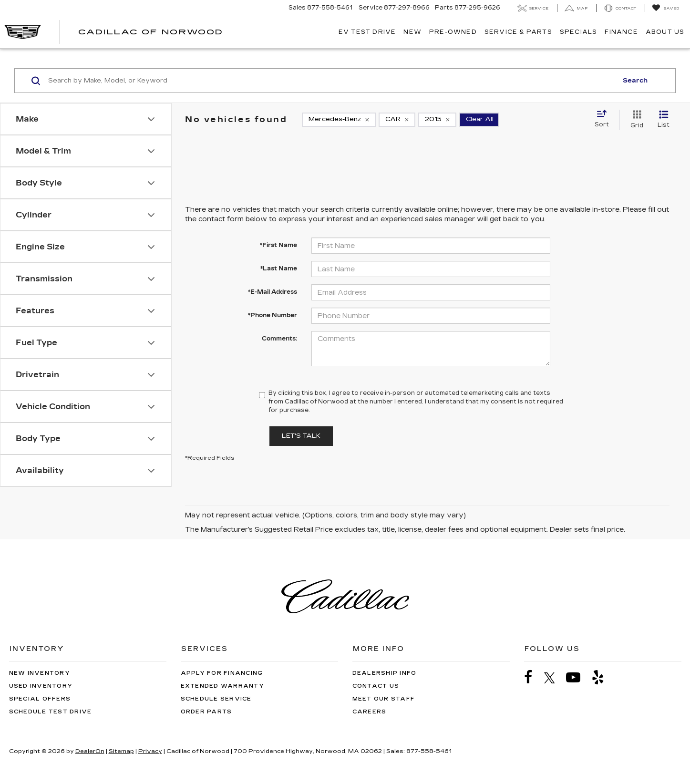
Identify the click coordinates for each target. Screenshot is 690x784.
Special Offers (40, 699)
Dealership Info (385, 673)
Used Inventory (41, 686)
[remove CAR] (397, 120)
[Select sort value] (605, 119)
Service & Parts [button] (518, 32)
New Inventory (40, 673)
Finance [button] (621, 32)
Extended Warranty (222, 686)
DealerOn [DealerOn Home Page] (90, 751)
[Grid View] (635, 120)
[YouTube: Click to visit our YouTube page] (578, 677)
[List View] (664, 120)
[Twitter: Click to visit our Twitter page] (554, 678)
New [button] (412, 32)
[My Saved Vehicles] (665, 8)
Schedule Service (216, 699)
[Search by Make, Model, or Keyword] (331, 81)
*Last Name (279, 268)
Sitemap (121, 751)
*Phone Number (273, 315)
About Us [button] (665, 32)
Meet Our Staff (384, 699)
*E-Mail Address (273, 292)
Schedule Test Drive (51, 712)
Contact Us (376, 686)
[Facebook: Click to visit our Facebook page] (533, 677)
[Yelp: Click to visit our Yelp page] (603, 677)
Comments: (279, 339)
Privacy (150, 751)
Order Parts (206, 712)
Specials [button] (579, 32)
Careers (370, 712)
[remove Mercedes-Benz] (339, 120)
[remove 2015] (437, 120)
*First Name (278, 245)
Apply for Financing (222, 673)
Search (635, 81)
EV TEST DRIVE (367, 32)
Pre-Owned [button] (453, 32)
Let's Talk (301, 436)
